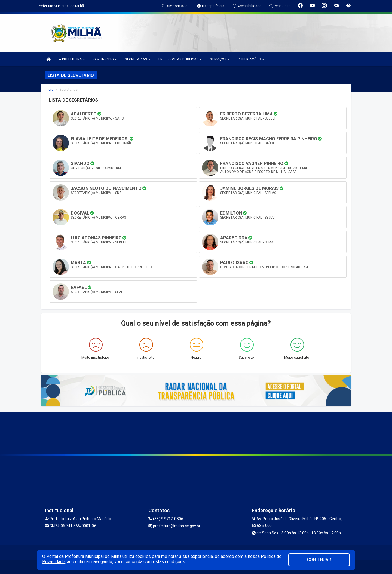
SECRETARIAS (138, 59)
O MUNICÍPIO (105, 59)
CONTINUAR (319, 560)
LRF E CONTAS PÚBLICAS (180, 59)
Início (49, 89)
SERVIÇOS (220, 59)
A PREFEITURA (72, 59)
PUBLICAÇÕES (251, 59)
